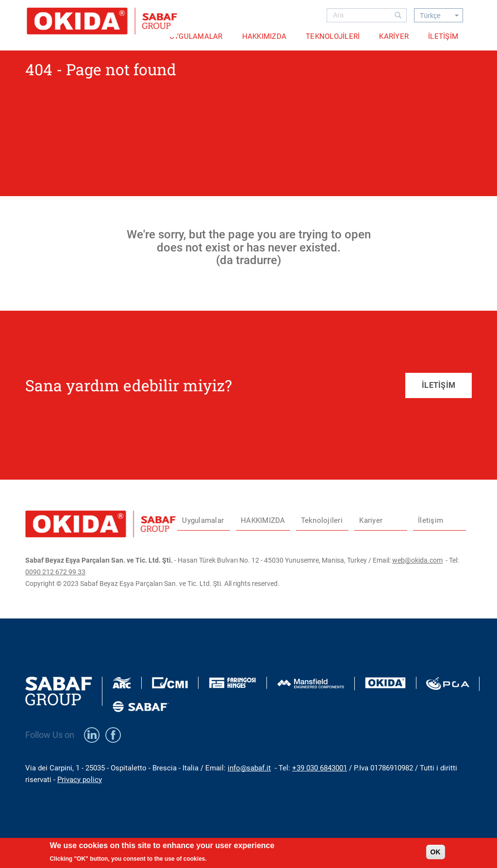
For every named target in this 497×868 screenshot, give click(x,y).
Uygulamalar (196, 36)
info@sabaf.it (249, 768)
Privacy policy (80, 780)
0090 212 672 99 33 (55, 572)
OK (436, 854)
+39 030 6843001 (320, 768)
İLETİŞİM (439, 385)
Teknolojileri (333, 36)
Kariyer (394, 36)
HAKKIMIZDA (265, 36)
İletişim (443, 36)
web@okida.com (417, 560)
